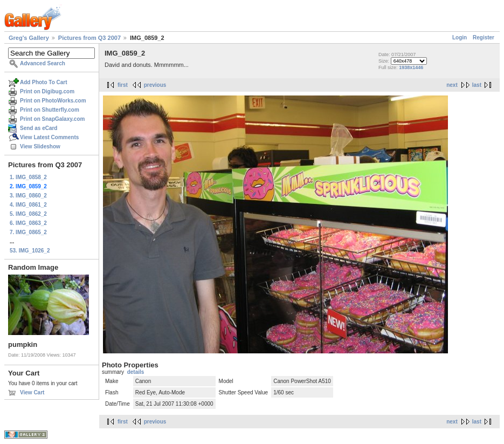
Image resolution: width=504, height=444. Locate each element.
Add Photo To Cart (44, 82)
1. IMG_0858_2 (28, 177)
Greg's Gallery (29, 38)
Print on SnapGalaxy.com (52, 119)
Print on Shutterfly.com (50, 110)
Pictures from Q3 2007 (89, 38)
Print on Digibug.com (47, 91)
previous (155, 85)
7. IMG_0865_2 (28, 232)
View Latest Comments (49, 137)
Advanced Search (43, 63)
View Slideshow (40, 146)
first (123, 85)
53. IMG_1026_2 (30, 251)
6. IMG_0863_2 (28, 223)
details (136, 372)
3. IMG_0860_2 (28, 196)
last (477, 85)
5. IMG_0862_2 (28, 214)
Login (460, 37)
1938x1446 (411, 67)
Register (484, 37)
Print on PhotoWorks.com (53, 101)
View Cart (32, 392)
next (452, 85)
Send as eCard (39, 128)
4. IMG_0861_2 (28, 205)
